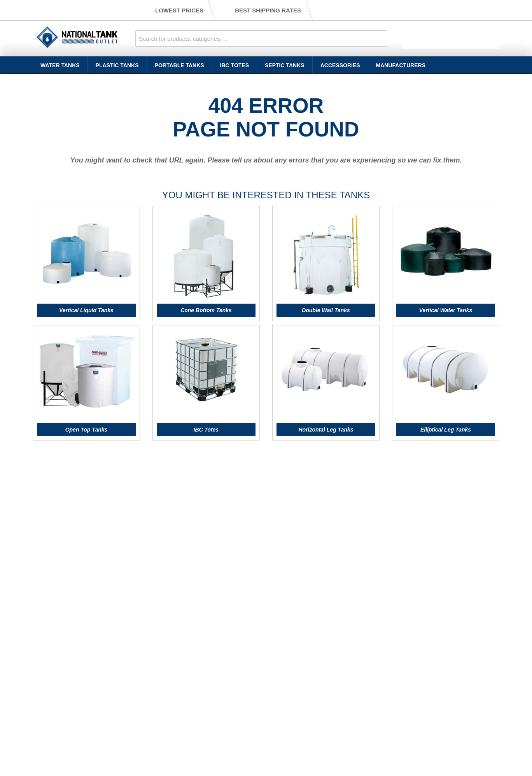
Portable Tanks (179, 65)
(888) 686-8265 (92, 10)
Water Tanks (60, 65)
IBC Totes (234, 65)
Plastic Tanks (117, 65)
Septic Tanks (285, 65)
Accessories (340, 65)
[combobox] (261, 38)
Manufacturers (401, 65)
